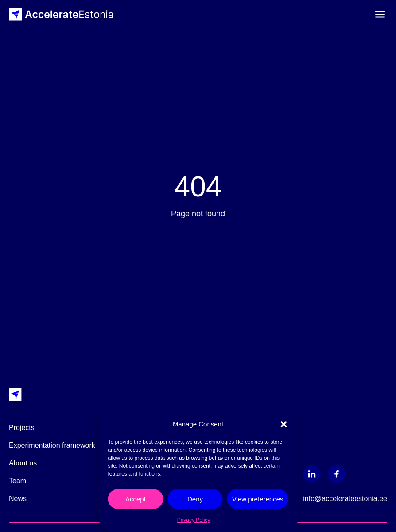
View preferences (258, 499)
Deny (195, 499)
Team (17, 481)
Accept (136, 499)
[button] (284, 424)
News (18, 499)
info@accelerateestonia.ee (345, 499)
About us (23, 463)
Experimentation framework (52, 445)
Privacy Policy (194, 520)
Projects (22, 428)
